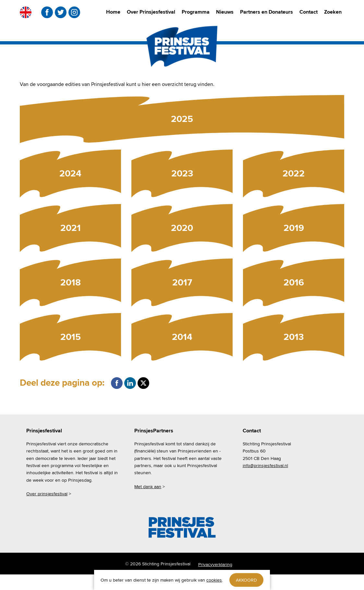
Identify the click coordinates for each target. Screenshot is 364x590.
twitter (61, 12)
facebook (47, 12)
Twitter (143, 383)
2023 (182, 173)
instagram (74, 12)
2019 (294, 228)
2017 (182, 282)
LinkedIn (130, 383)
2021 (71, 228)
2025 (182, 119)
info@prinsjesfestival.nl (265, 465)
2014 (182, 337)
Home (113, 12)
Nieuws (225, 12)
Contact (309, 12)
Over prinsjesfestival (47, 494)
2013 (294, 337)
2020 (182, 228)
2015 (71, 337)
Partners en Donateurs (267, 12)
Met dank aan (148, 487)
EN (26, 12)
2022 (294, 173)
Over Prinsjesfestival (151, 12)
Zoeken (333, 12)
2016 (294, 282)
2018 (71, 282)
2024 (70, 173)
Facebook (117, 383)
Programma (196, 12)
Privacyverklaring (215, 564)
